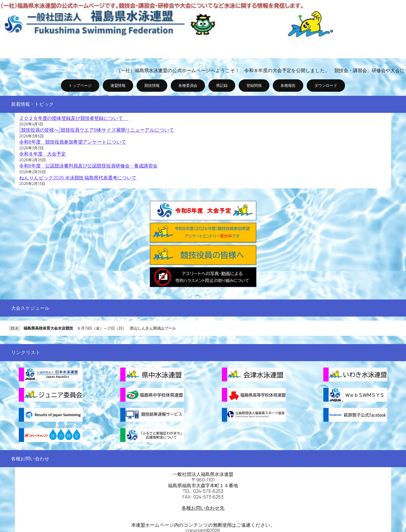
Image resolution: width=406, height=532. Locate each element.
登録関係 (254, 85)
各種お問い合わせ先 (203, 508)
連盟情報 (118, 85)
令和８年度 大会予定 (43, 154)
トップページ (80, 85)
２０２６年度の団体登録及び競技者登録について (74, 118)
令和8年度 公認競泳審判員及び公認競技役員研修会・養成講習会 (88, 166)
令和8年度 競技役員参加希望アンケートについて (73, 142)
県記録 (222, 85)
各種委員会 (188, 85)
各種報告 (288, 85)
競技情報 (152, 85)
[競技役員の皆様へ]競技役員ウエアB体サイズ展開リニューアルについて (97, 130)
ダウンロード (326, 85)
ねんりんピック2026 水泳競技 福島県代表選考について (78, 178)
